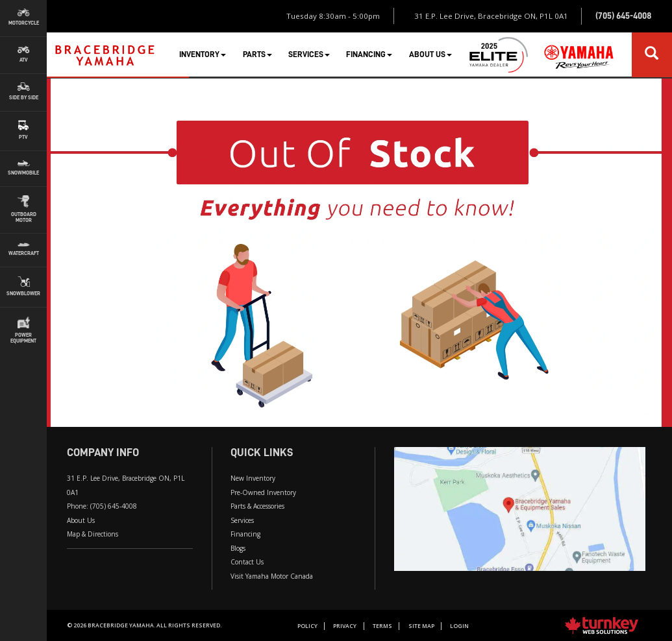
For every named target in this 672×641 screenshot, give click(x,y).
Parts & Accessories (257, 506)
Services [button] (309, 54)
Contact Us (247, 562)
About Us (81, 520)
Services (242, 520)
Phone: (102, 506)
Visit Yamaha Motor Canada (272, 576)
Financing (245, 534)
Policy (307, 626)
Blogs (238, 548)
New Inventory (253, 478)
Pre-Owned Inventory (263, 492)
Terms (382, 626)
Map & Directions (93, 534)
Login (459, 626)
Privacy (345, 626)
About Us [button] (430, 54)
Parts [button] (257, 54)
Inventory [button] (203, 54)
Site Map (421, 626)
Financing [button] (369, 54)
